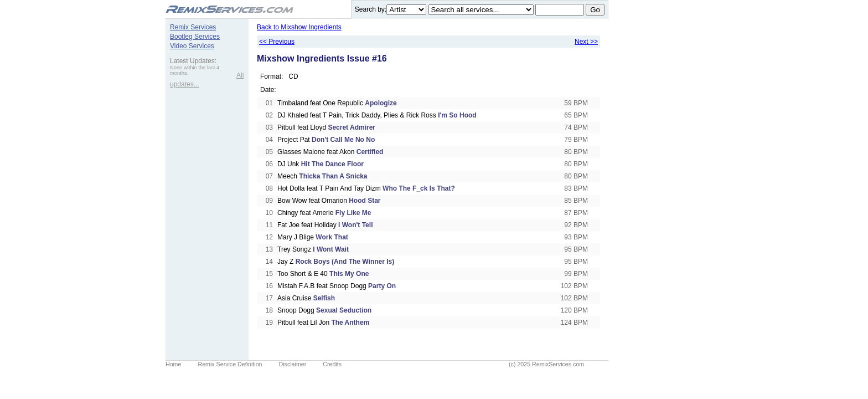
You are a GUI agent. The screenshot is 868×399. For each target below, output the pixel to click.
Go (595, 10)
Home (173, 364)
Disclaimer (293, 364)
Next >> (586, 42)
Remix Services (193, 27)
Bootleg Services (195, 37)
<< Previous (277, 42)
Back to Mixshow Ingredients (299, 27)
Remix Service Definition (230, 364)
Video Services (192, 46)
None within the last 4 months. (195, 70)
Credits (332, 364)
